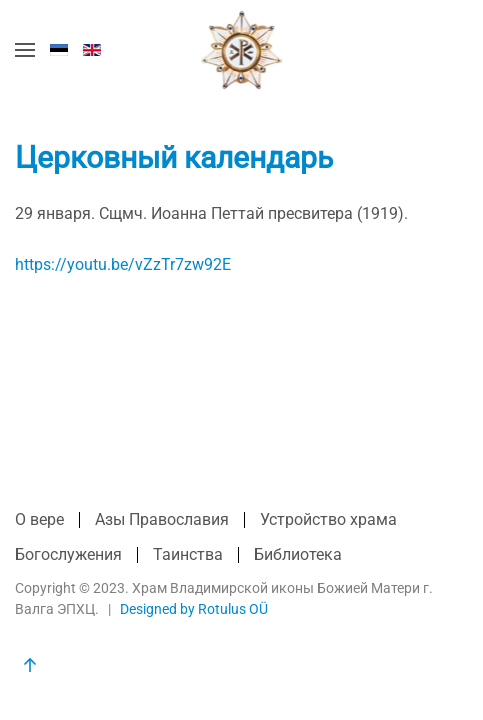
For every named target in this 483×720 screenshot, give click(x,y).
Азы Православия (162, 519)
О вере (39, 519)
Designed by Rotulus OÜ (194, 609)
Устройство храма (328, 519)
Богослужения (68, 554)
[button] (25, 50)
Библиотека (298, 554)
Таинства (188, 554)
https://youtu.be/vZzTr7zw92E (123, 264)
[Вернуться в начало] (241, 50)
